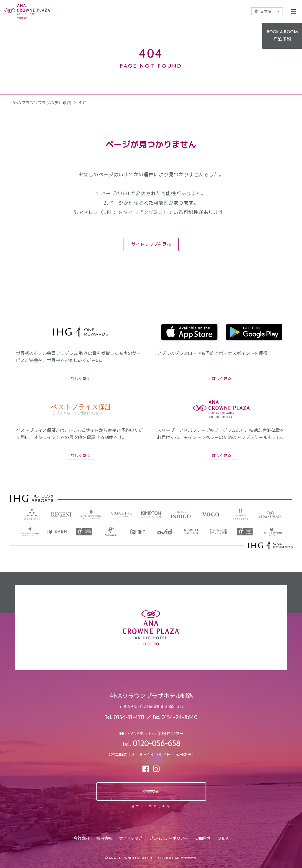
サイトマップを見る (151, 244)
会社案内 (81, 838)
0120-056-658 (157, 744)
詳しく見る (80, 378)
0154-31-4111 (129, 718)
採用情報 (104, 838)
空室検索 (151, 791)
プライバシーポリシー (169, 838)
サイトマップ (131, 838)
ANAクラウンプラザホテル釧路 (42, 103)
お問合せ (203, 838)
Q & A (223, 838)
